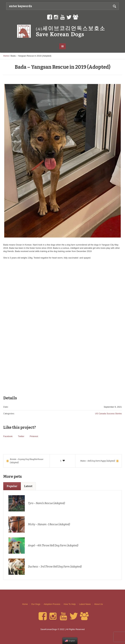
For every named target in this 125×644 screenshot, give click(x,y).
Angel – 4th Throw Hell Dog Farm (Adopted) (53, 545)
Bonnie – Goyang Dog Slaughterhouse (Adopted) (27, 461)
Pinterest (34, 436)
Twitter (21, 436)
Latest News (85, 604)
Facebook (8, 436)
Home (6, 56)
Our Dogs (36, 604)
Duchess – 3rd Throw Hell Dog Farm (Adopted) (55, 567)
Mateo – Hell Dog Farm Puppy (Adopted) (98, 461)
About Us (98, 604)
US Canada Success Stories (108, 414)
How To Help (70, 604)
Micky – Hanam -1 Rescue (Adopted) (49, 524)
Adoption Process (52, 604)
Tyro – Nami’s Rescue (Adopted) (46, 503)
